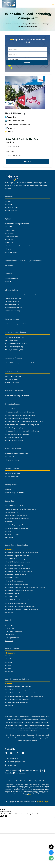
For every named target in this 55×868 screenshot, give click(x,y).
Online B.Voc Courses (12, 457)
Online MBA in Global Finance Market (17, 600)
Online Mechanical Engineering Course (17, 418)
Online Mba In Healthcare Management (18, 687)
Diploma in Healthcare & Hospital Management (20, 295)
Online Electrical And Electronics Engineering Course (22, 425)
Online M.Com (9, 233)
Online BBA (8, 204)
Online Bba (8, 662)
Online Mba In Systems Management (17, 699)
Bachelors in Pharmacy (12, 473)
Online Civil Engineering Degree (15, 428)
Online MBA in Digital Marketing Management (20, 591)
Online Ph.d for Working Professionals (17, 396)
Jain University (9, 625)
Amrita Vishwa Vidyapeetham (15, 631)
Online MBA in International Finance (16, 584)
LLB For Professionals (11, 279)
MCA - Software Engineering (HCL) (16, 347)
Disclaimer (12, 781)
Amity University (10, 628)
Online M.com (9, 656)
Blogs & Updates (20, 773)
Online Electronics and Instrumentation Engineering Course (24, 422)
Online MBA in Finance (12, 594)
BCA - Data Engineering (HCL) (14, 337)
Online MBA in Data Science (14, 565)
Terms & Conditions (22, 781)
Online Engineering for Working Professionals (19, 412)
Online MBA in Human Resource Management (20, 606)
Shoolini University (15, 113)
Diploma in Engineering (12, 311)
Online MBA (8, 227)
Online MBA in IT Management (14, 581)
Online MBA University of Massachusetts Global (20, 363)
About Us (8, 771)
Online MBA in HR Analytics (13, 597)
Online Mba (8, 659)
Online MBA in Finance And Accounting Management (22, 552)
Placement (25, 771)
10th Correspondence (12, 301)
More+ (30, 795)
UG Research (35, 771)
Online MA (8, 249)
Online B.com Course (12, 207)
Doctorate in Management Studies (16, 324)
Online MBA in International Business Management (21, 609)
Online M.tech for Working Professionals (18, 246)
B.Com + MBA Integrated (13, 376)
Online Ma (8, 665)
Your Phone (10, 151)
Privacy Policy (33, 781)
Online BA (8, 201)
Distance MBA (9, 243)
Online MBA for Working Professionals (17, 224)
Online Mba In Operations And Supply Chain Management (24, 696)
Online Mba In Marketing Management (17, 690)
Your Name (10, 142)
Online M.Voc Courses (12, 460)
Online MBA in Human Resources (15, 575)
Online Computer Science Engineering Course (20, 415)
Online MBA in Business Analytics (15, 603)
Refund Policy (43, 781)
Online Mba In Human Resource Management (20, 693)
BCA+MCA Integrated (12, 383)
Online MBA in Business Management (17, 559)
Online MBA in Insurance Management (17, 568)
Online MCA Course (11, 252)
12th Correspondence (12, 304)
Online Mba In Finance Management (17, 702)
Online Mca (8, 668)
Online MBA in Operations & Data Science (18, 572)
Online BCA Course (11, 211)
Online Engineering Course (13, 308)
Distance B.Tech (10, 409)
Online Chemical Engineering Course (17, 434)
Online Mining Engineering (13, 437)
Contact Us (9, 773)
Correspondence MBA (12, 236)
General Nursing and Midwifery (15, 493)
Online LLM (8, 282)
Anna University (10, 635)
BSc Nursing (9, 490)
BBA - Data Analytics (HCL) (13, 340)
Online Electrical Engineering (14, 441)
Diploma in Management (13, 298)
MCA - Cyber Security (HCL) (14, 350)
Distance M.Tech (10, 230)
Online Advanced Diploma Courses (16, 454)
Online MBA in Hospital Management (17, 556)
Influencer (16, 771)
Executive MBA (9, 265)
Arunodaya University (12, 638)
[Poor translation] (5, 816)
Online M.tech (9, 240)
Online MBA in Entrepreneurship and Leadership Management (25, 587)
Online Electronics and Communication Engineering (22, 431)
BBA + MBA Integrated (12, 379)
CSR (42, 771)
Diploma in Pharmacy (12, 476)
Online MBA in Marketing (13, 578)
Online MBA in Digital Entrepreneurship (17, 562)
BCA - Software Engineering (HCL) (16, 343)
